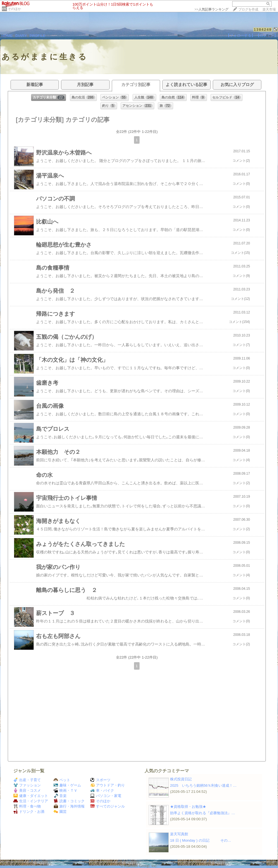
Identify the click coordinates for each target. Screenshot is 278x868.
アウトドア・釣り (108, 785)
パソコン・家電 (106, 796)
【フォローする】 (241, 35)
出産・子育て (27, 780)
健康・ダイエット (31, 796)
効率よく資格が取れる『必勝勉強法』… (203, 813)
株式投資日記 (181, 779)
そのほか (14, 9)
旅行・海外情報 (69, 806)
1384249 (263, 30)
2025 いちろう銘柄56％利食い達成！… (203, 785)
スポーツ (100, 780)
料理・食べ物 (27, 806)
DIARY (21, 36)
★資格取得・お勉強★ (188, 807)
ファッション (27, 785)
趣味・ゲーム (67, 785)
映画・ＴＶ (65, 790)
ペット (62, 780)
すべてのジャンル (108, 806)
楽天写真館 (179, 834)
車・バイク (102, 790)
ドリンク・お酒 (29, 812)
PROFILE (38, 36)
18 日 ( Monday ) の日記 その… (201, 840)
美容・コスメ (27, 790)
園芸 (60, 812)
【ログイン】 (267, 35)
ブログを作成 (248, 9)
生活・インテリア (31, 801)
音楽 (60, 796)
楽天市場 (269, 9)
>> (211, 9)
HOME (7, 36)
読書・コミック (69, 801)
